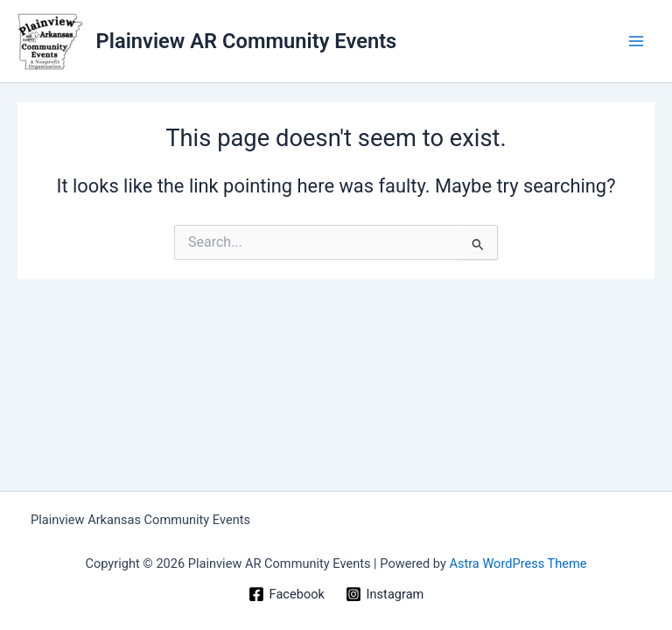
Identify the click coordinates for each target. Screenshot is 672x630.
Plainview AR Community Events (247, 41)
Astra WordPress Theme (518, 563)
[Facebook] (287, 594)
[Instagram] (385, 594)
